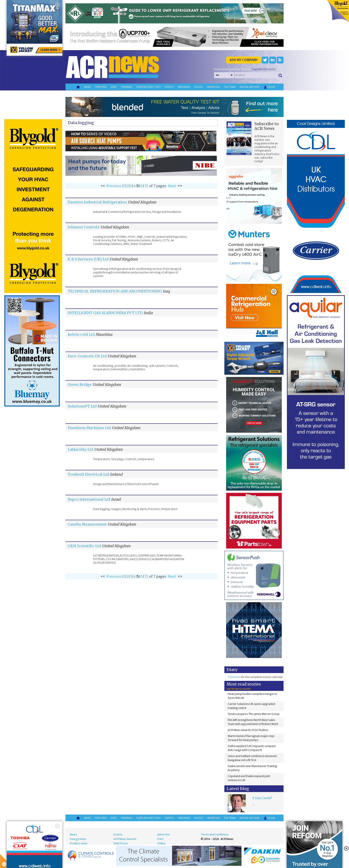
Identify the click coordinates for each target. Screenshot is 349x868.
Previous (114, 186)
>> (180, 186)
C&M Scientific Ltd (84, 546)
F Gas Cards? (262, 798)
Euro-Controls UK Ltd (87, 356)
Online (161, 843)
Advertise (213, 87)
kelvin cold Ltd (81, 334)
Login (269, 87)
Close (56, 830)
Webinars (184, 87)
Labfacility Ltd (80, 449)
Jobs (114, 87)
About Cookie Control (20, 830)
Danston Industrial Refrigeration (97, 202)
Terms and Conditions (215, 834)
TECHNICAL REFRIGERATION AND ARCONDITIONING (115, 291)
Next (172, 186)
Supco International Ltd (89, 499)
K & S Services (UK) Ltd (88, 259)
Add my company (243, 60)
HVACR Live (121, 843)
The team (230, 87)
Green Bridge (80, 385)
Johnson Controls (84, 227)
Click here (234, 677)
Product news (79, 843)
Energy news (78, 839)
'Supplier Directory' (264, 69)
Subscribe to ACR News (267, 126)
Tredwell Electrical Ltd (88, 474)
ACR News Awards (125, 839)
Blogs (199, 87)
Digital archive (249, 87)
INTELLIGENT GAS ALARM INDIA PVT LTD (105, 313)
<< (103, 186)
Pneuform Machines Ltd (89, 428)
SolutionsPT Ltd (82, 406)
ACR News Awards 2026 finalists (248, 730)
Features (101, 87)
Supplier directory (149, 87)
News (88, 87)
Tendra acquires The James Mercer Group (254, 714)
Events (169, 87)
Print (160, 839)
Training (126, 87)
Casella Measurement (88, 524)
